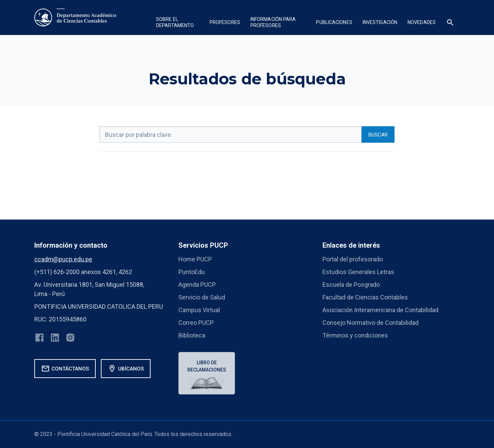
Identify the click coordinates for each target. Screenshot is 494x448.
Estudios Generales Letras (358, 272)
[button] (178, 23)
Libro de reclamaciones (207, 366)
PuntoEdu (192, 272)
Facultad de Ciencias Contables (365, 297)
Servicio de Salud (202, 297)
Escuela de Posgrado (351, 285)
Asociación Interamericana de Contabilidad (380, 310)
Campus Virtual (199, 310)
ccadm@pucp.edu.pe (63, 259)
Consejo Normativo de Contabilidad (370, 323)
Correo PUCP (196, 323)
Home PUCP (195, 259)
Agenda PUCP (197, 285)
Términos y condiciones (355, 335)
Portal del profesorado (353, 259)
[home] (75, 17)
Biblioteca (192, 335)
